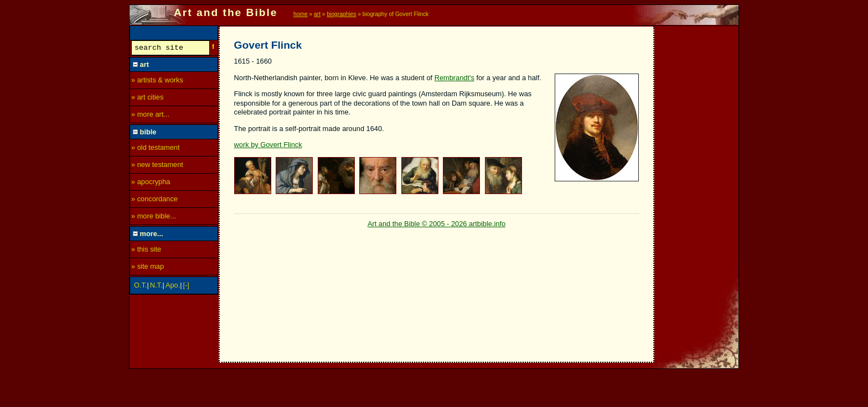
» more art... (150, 116)
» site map (148, 268)
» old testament (156, 149)
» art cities (147, 99)
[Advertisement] (697, 192)
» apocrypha (151, 183)
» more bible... (154, 218)
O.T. (140, 287)
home (301, 14)
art (317, 14)
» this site (146, 251)
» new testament (157, 166)
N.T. (156, 287)
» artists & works (157, 82)
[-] (186, 287)
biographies (341, 14)
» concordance (154, 200)
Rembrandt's (454, 78)
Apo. (173, 287)
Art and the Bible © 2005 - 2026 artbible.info (436, 224)
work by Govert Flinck (268, 145)
